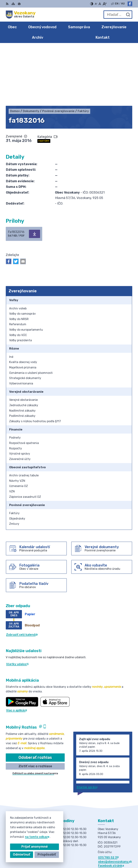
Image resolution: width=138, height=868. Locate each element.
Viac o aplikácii (17, 653)
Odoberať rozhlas (35, 700)
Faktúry (44, 83)
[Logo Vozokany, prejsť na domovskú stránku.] (21, 15)
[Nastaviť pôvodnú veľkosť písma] (100, 4)
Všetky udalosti (17, 607)
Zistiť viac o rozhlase (35, 709)
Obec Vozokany (121, 854)
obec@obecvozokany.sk (115, 804)
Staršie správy (87, 730)
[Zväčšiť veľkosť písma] (104, 4)
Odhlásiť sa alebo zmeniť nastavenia (35, 716)
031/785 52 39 (108, 800)
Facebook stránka (111, 808)
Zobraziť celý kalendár (22, 577)
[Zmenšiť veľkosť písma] (96, 4)
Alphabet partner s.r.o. (116, 849)
